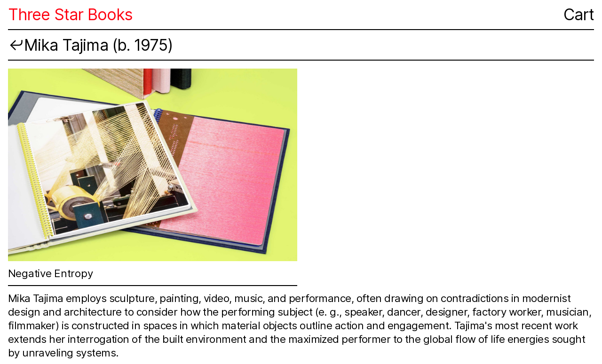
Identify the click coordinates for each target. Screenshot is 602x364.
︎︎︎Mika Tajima (58, 45)
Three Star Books (70, 15)
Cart (579, 15)
